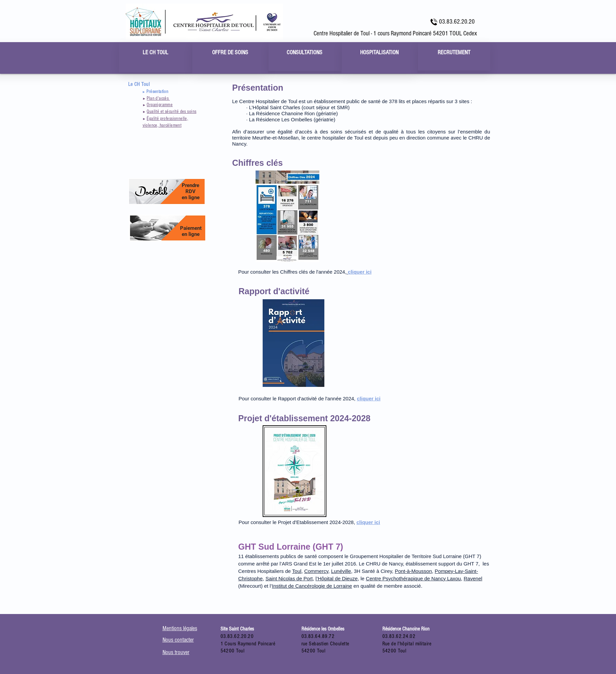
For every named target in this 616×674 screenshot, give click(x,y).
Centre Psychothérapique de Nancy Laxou (413, 578)
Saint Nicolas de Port (289, 578)
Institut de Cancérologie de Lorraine (312, 586)
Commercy (316, 571)
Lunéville (341, 571)
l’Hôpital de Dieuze (337, 578)
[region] (155, 57)
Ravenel (473, 578)
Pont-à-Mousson (413, 571)
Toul (297, 571)
